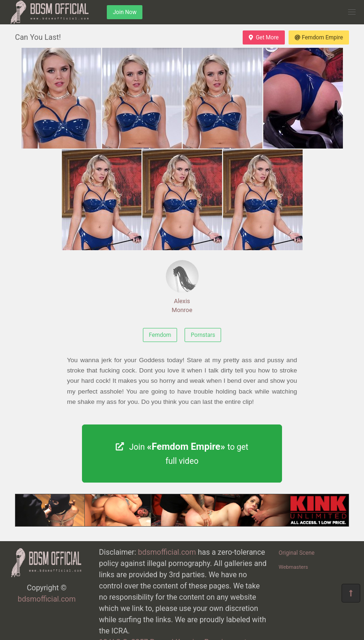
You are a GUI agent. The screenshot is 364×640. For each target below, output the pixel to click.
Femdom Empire (319, 37)
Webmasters (293, 567)
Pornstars (203, 335)
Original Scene (297, 553)
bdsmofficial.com (47, 599)
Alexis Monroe (182, 287)
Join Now (125, 12)
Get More (264, 37)
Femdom (160, 335)
